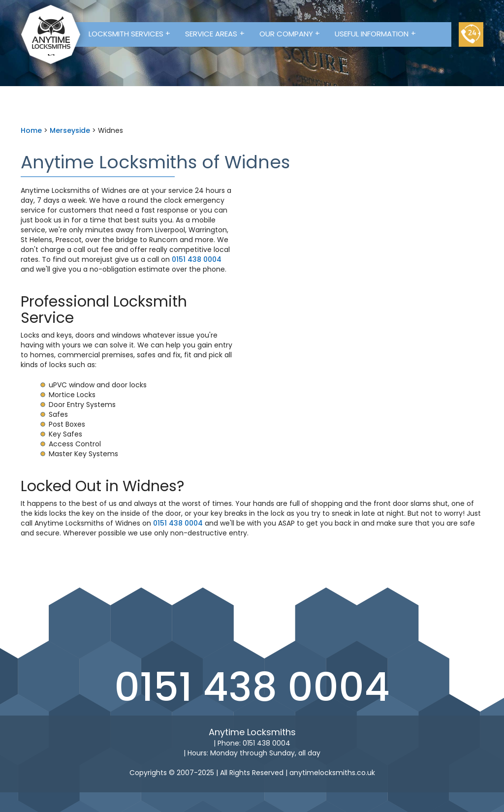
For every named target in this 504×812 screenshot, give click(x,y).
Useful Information (375, 33)
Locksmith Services (130, 33)
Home (31, 130)
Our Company (290, 33)
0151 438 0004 (197, 259)
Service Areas (215, 33)
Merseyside (70, 130)
